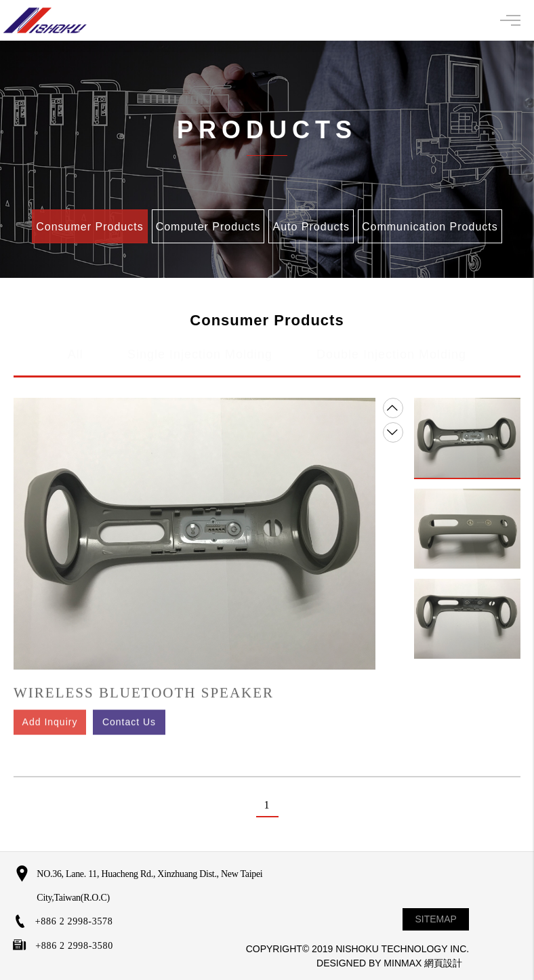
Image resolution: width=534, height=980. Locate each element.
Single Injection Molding (200, 348)
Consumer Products (89, 227)
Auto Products (311, 227)
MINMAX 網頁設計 (423, 963)
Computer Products (208, 227)
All (76, 348)
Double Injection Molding (391, 348)
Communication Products (430, 227)
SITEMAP (436, 919)
